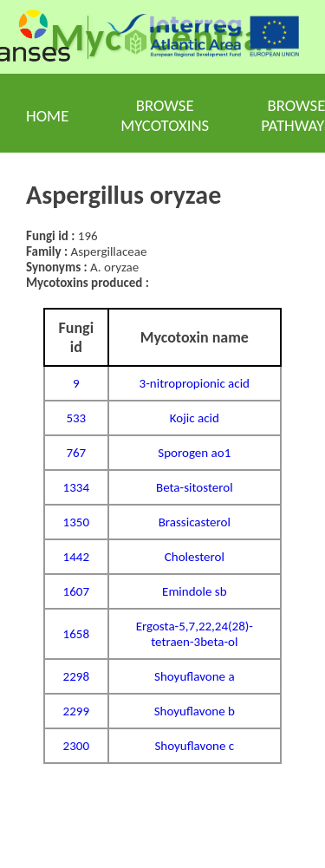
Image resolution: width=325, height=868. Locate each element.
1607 (76, 591)
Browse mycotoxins (165, 115)
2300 (76, 746)
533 (76, 418)
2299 (76, 711)
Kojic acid (195, 418)
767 (76, 453)
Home (47, 116)
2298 (76, 676)
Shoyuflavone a (195, 676)
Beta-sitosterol (195, 487)
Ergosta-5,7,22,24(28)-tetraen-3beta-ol (195, 634)
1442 (76, 557)
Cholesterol (195, 557)
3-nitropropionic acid (195, 383)
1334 (76, 487)
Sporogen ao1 (194, 453)
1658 (76, 634)
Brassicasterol (195, 522)
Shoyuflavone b (195, 711)
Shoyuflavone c (194, 746)
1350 (76, 522)
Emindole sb (194, 591)
